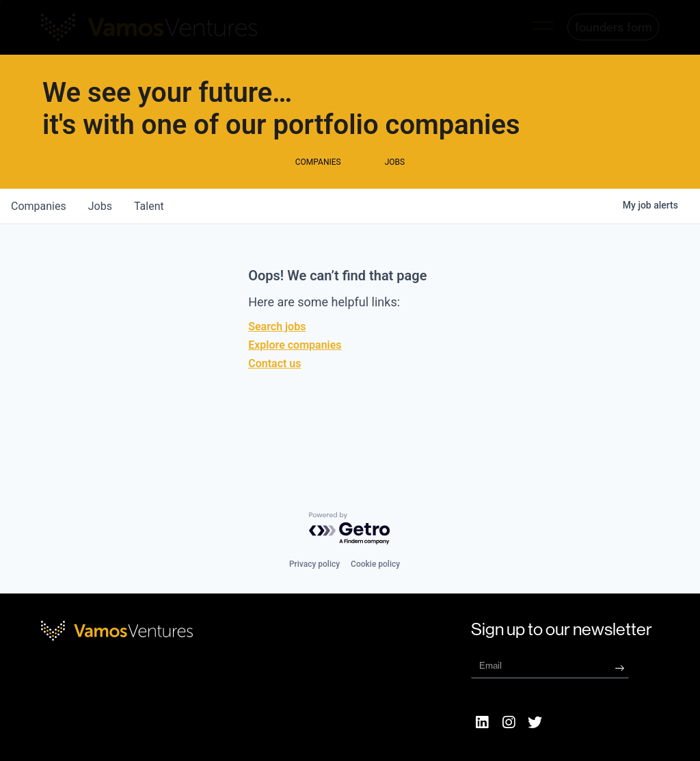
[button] (542, 27)
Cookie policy (375, 564)
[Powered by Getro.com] (350, 529)
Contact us (274, 391)
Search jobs (277, 354)
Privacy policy (314, 564)
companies (39, 233)
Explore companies (295, 372)
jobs (100, 233)
